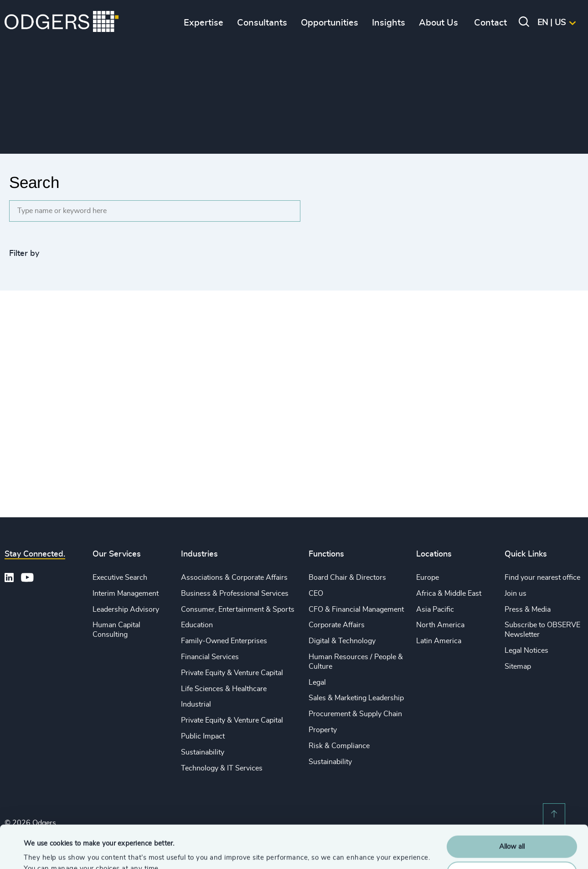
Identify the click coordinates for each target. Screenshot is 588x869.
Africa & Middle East (449, 593)
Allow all (512, 804)
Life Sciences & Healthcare (224, 689)
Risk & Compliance (339, 746)
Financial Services (210, 657)
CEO (316, 593)
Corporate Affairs (337, 625)
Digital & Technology (342, 641)
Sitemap (518, 666)
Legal (317, 682)
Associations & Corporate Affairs (234, 578)
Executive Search (120, 578)
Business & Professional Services (235, 593)
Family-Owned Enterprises (224, 641)
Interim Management (126, 593)
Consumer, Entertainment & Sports (238, 609)
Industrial (196, 704)
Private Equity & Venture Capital (232, 673)
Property (323, 730)
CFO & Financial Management (356, 609)
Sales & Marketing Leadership (356, 698)
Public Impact (203, 736)
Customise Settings (512, 830)
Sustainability (203, 752)
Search (34, 182)
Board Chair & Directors (347, 578)
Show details (44, 851)
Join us (516, 593)
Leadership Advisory (126, 609)
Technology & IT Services (222, 768)
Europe (428, 578)
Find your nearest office (542, 578)
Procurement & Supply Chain (355, 714)
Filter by (24, 254)
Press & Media (528, 609)
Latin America (439, 641)
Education (197, 625)
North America (440, 625)
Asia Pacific (435, 609)
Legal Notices (526, 650)
